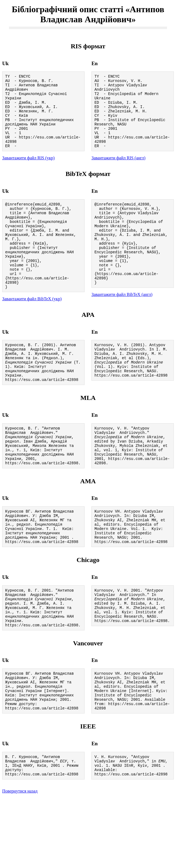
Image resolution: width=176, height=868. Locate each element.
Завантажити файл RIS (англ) (118, 172)
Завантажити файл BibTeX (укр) (32, 329)
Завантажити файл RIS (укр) (28, 172)
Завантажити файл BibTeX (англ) (122, 324)
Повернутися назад (20, 861)
